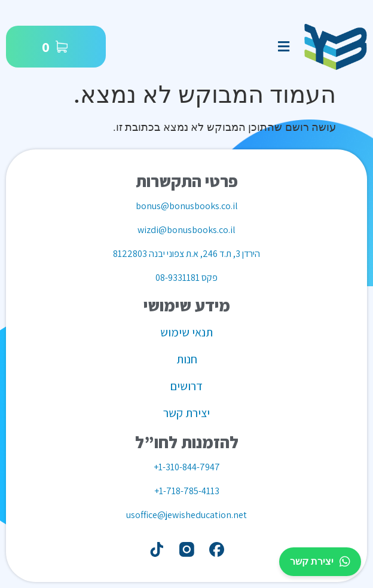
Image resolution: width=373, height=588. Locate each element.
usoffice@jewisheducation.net (186, 515)
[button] (283, 47)
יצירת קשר (320, 562)
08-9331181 (178, 278)
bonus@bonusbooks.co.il (187, 206)
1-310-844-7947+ (187, 467)
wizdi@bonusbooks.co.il (186, 230)
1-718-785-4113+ (187, 491)
